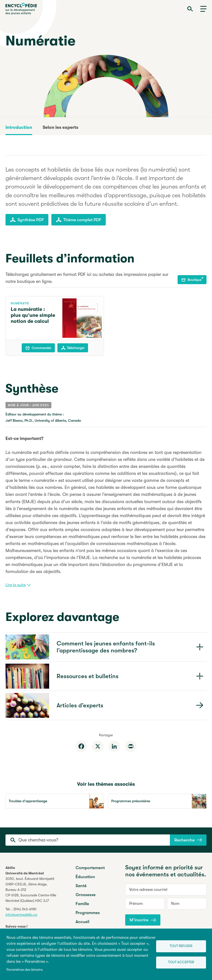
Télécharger (73, 348)
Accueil (82, 922)
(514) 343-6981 (25, 909)
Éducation (85, 877)
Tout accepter (181, 962)
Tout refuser (181, 946)
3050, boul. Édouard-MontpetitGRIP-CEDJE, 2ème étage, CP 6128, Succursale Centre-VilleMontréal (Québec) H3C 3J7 (31, 890)
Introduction (19, 127)
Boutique (192, 279)
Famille (82, 904)
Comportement (90, 868)
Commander (38, 348)
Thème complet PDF (79, 220)
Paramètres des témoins (25, 970)
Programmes (88, 913)
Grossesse (86, 895)
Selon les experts (60, 127)
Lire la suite (18, 585)
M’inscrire (143, 920)
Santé (81, 886)
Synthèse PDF (27, 220)
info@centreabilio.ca (21, 915)
